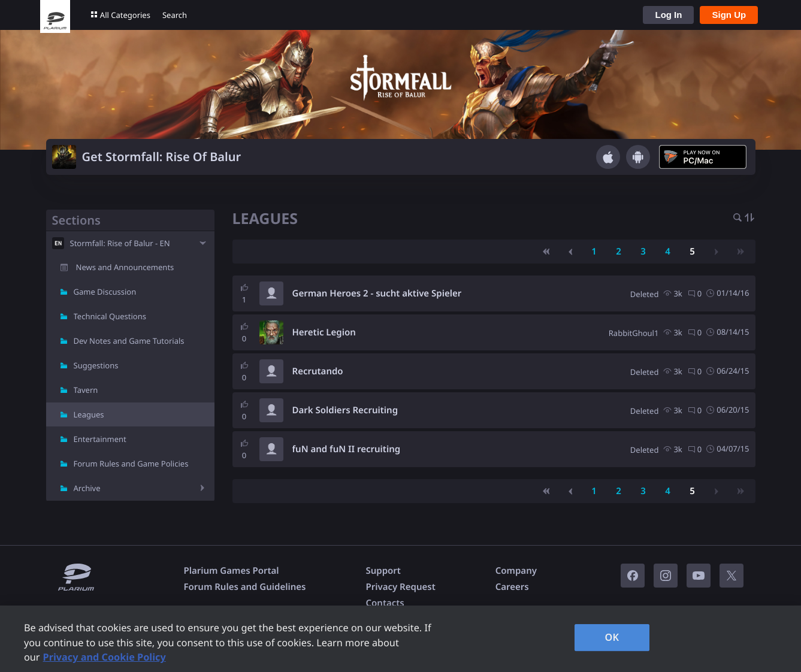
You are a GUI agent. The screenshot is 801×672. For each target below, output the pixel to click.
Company (516, 571)
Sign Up (729, 15)
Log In (668, 15)
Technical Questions (110, 316)
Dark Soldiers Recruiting (345, 410)
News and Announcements (125, 267)
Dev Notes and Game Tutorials (129, 341)
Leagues (89, 414)
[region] (400, 639)
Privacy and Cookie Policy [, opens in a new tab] (105, 657)
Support (383, 571)
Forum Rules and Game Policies (131, 464)
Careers (512, 587)
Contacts (385, 603)
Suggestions (96, 365)
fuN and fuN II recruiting (347, 449)
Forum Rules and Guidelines (245, 587)
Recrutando (318, 371)
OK (612, 637)
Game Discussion (105, 292)
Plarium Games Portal (232, 571)
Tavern (86, 390)
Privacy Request (400, 587)
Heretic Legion (324, 332)
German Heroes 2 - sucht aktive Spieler (377, 293)
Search (175, 15)
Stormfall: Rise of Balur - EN (120, 243)
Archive (87, 488)
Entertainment (100, 439)
